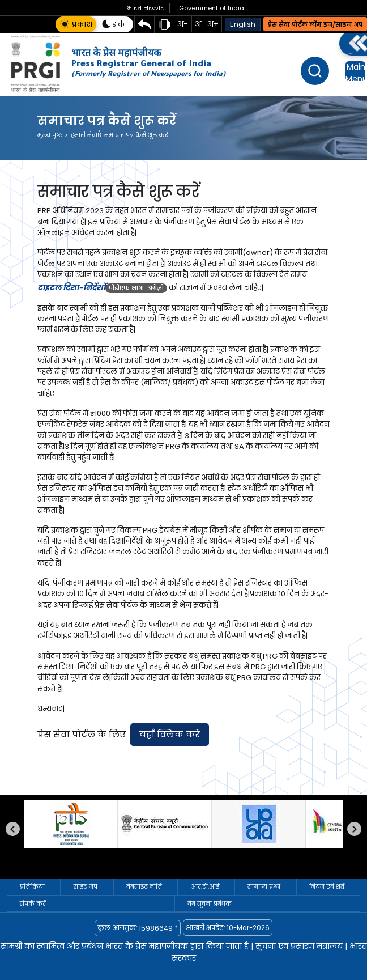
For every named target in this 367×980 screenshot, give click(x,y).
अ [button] (198, 24)
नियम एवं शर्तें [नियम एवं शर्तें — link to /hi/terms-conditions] (327, 887)
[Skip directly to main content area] (144, 24)
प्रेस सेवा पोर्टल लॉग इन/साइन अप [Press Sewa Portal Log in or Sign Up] (315, 25)
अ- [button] (183, 24)
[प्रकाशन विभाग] (259, 824)
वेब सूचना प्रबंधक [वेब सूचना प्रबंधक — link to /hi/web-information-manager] (210, 904)
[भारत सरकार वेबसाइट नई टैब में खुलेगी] (145, 8)
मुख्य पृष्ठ (53, 135)
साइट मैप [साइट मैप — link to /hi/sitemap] (86, 887)
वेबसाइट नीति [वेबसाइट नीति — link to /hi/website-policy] (144, 887)
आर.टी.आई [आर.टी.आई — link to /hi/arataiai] (205, 887)
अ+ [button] (213, 24)
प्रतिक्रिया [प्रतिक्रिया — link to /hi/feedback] (32, 887)
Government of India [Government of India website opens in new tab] (212, 8)
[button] (76, 24)
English (243, 24)
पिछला (13, 829)
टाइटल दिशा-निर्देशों (71, 288)
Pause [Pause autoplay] (31, 867)
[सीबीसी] (165, 824)
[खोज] (315, 71)
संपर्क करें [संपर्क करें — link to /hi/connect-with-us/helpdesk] (33, 904)
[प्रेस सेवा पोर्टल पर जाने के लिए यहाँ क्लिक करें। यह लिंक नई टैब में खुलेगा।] (170, 735)
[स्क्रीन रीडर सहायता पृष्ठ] (164, 24)
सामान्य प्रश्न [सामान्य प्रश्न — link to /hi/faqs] (264, 887)
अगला (354, 829)
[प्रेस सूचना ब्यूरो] (71, 824)
